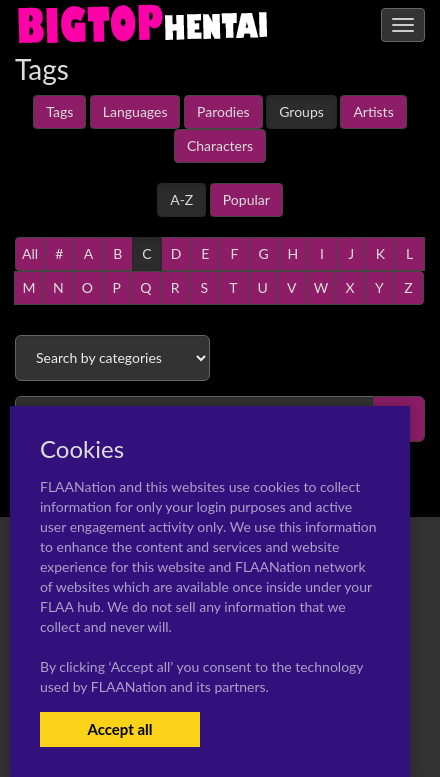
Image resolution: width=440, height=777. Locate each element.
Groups (301, 111)
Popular (246, 199)
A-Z (181, 199)
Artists (373, 111)
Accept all (119, 729)
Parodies (223, 111)
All (30, 253)
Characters (220, 145)
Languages (135, 111)
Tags (59, 111)
